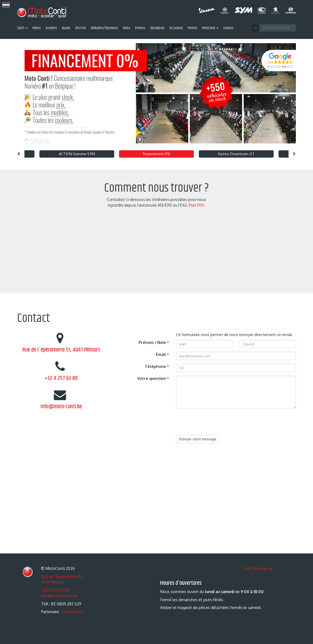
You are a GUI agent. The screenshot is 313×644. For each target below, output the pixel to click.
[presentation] (213, 422)
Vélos (126, 28)
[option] (156, 93)
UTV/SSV (80, 28)
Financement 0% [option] (157, 154)
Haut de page (258, 568)
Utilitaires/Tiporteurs (104, 28)
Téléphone (157, 366)
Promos (140, 28)
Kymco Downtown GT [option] (236, 154)
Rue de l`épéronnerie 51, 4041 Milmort (61, 350)
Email (162, 354)
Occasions (176, 28)
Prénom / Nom (154, 342)
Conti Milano (72, 612)
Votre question (153, 378)
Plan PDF (197, 205)
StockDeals (157, 28)
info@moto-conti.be (61, 407)
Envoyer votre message (198, 439)
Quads (66, 28)
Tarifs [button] (22, 28)
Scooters (51, 28)
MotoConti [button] (210, 28)
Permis (192, 28)
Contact (228, 28)
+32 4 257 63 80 (61, 378)
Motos (37, 28)
